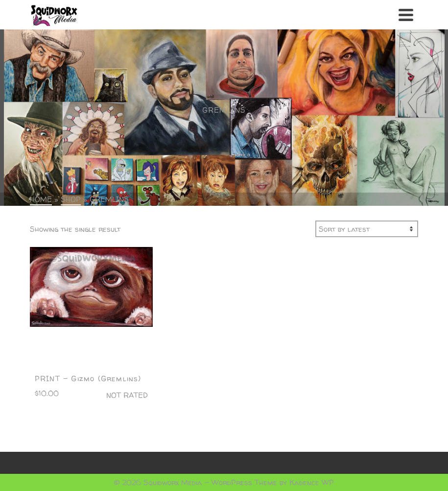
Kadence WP (312, 482)
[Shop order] (367, 229)
